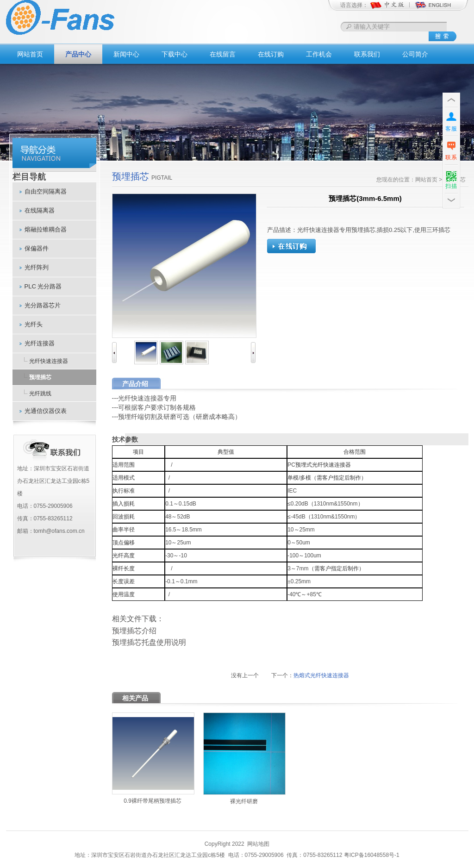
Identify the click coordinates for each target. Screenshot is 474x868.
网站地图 (258, 844)
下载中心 (175, 54)
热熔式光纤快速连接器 (321, 675)
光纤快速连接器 (49, 361)
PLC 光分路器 (43, 286)
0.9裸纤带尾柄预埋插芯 (153, 801)
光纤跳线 (40, 393)
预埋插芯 (40, 377)
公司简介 (415, 54)
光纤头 (34, 324)
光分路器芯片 (43, 305)
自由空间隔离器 (46, 191)
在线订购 (271, 54)
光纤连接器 (40, 343)
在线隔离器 (40, 210)
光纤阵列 (37, 267)
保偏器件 (37, 248)
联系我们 (367, 54)
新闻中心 (126, 54)
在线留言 (223, 54)
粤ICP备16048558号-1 (372, 855)
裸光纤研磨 (244, 801)
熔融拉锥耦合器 (46, 229)
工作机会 (319, 54)
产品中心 (78, 54)
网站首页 (30, 54)
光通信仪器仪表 (46, 411)
